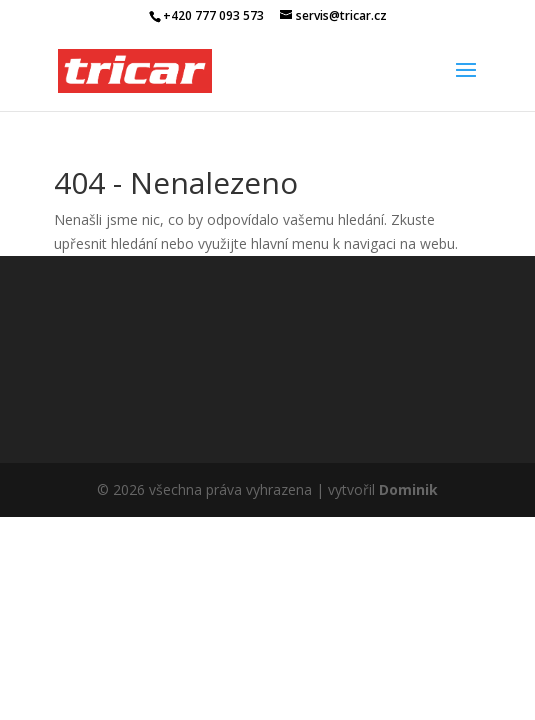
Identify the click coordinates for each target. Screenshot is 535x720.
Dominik (408, 489)
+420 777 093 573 (213, 15)
